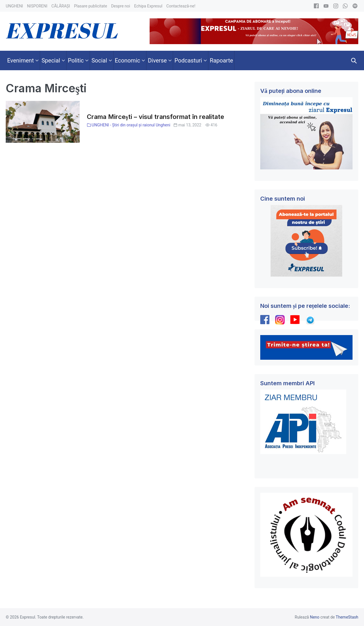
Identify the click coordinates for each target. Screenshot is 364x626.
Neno (315, 617)
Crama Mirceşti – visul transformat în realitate (155, 117)
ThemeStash (347, 617)
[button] (354, 60)
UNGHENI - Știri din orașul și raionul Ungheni (131, 125)
